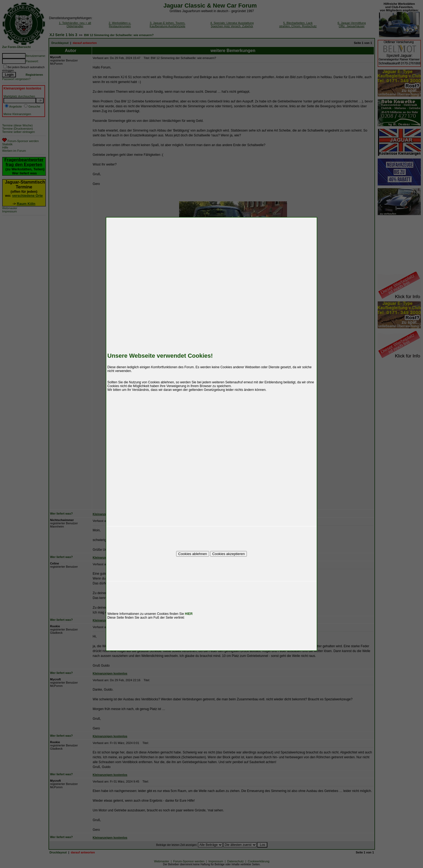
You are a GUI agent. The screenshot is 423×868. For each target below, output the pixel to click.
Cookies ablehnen (193, 554)
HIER (189, 614)
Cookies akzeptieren (229, 554)
